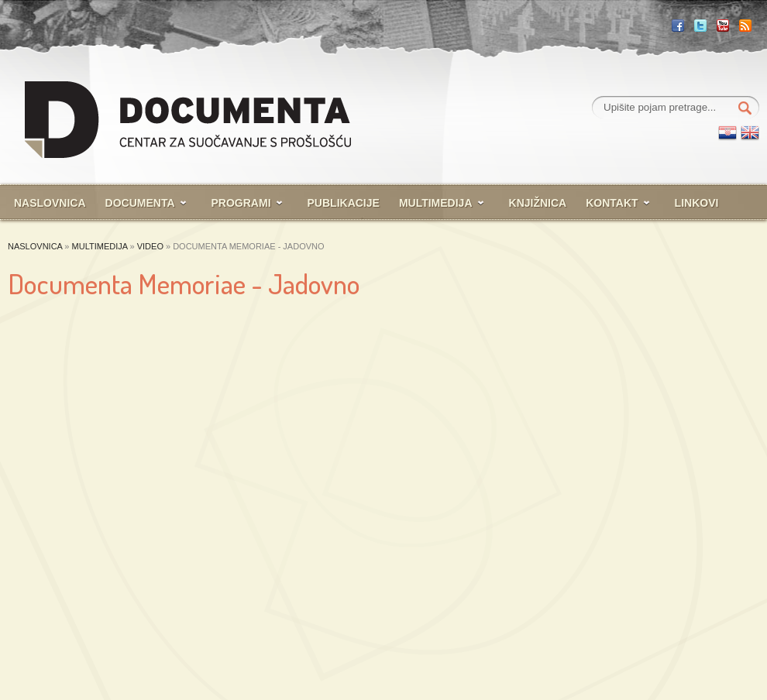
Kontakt (612, 203)
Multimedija (436, 203)
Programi (241, 203)
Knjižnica (538, 203)
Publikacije (344, 203)
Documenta (140, 203)
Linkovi (697, 203)
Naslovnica (50, 203)
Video (150, 246)
